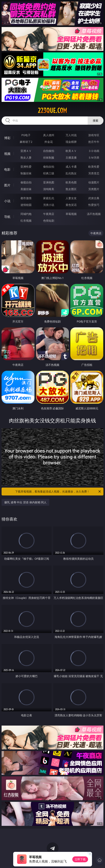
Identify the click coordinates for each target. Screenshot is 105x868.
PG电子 (26, 135)
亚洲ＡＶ (26, 151)
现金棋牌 (71, 142)
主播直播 (71, 158)
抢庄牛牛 (94, 142)
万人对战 (71, 135)
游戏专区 (94, 135)
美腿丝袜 (26, 189)
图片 (7, 185)
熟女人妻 (26, 158)
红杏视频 (26, 221)
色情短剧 (49, 221)
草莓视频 (71, 214)
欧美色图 (71, 182)
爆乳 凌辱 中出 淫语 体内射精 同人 (25, 502)
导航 (7, 217)
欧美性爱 (94, 167)
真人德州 (49, 135)
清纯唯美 (49, 189)
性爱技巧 (94, 205)
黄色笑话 (71, 205)
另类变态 (94, 173)
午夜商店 (49, 214)
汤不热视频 (94, 214)
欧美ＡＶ (71, 151)
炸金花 (49, 142)
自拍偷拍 (49, 151)
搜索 (96, 120)
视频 (7, 154)
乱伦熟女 (71, 173)
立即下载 (80, 859)
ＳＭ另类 (94, 158)
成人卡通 (71, 167)
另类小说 (49, 205)
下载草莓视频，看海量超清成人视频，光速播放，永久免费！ (58, 492)
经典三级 (49, 173)
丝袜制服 (49, 158)
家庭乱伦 (49, 198)
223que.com (52, 111)
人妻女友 (71, 198)
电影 (7, 169)
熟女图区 (71, 189)
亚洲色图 (49, 182)
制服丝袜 (26, 173)
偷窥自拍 (26, 182)
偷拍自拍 (49, 167)
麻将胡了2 (26, 142)
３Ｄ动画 (94, 151)
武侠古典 (94, 198)
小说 (7, 201)
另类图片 (94, 189)
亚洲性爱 (26, 167)
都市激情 (26, 198)
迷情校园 (26, 205)
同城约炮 (26, 214)
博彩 (7, 138)
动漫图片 (94, 182)
